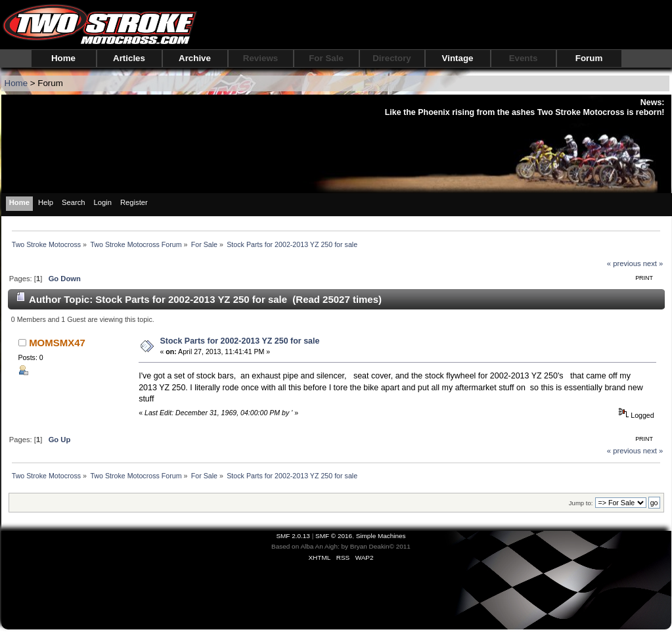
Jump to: (581, 503)
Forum (589, 58)
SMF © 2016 (334, 536)
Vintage (458, 58)
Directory (392, 58)
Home (63, 58)
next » (653, 263)
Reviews (260, 58)
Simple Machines (381, 536)
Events (524, 58)
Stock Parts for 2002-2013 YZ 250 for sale (239, 341)
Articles (129, 58)
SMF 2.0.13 (293, 536)
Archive (195, 58)
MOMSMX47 (57, 343)
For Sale (326, 58)
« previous (624, 263)
